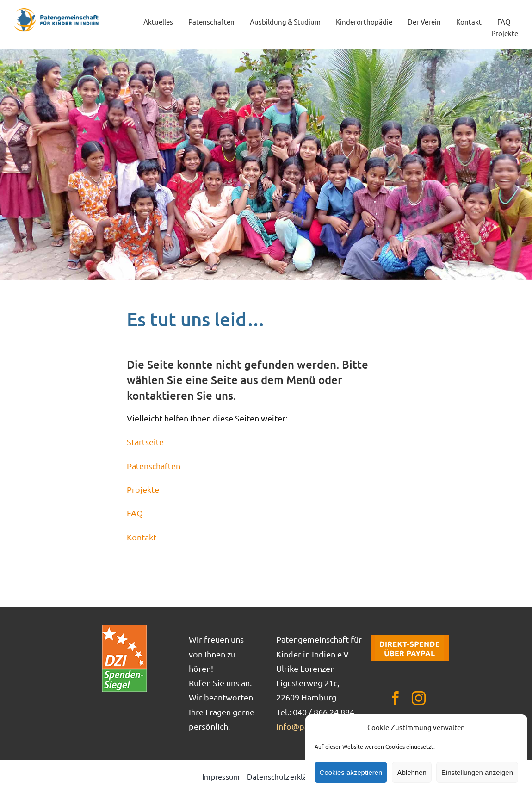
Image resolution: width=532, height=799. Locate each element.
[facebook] (396, 698)
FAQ (135, 513)
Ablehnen (411, 772)
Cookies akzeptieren (351, 772)
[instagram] (419, 698)
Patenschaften (154, 466)
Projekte (143, 489)
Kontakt (142, 537)
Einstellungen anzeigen (477, 772)
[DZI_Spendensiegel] (124, 628)
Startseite (145, 442)
